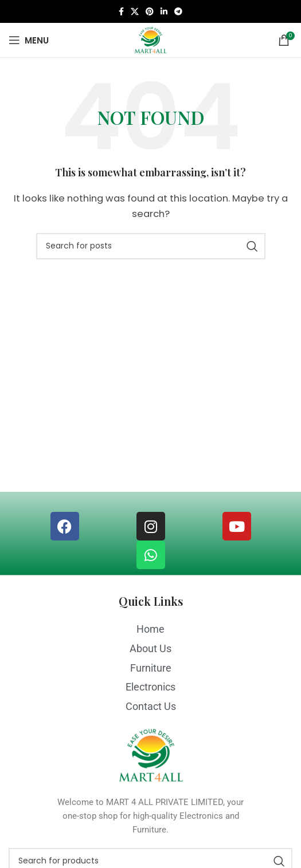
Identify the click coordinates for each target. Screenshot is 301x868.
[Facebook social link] (121, 12)
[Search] (151, 246)
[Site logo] (150, 39)
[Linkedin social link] (164, 12)
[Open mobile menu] (29, 40)
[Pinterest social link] (150, 12)
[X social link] (135, 12)
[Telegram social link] (178, 12)
